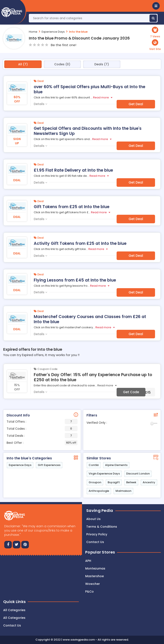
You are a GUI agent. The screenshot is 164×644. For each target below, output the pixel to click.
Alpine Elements (116, 465)
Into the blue (78, 32)
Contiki (94, 465)
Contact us (95, 542)
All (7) (23, 64)
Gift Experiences (49, 465)
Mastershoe (94, 576)
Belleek (131, 482)
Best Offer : (42, 443)
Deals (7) (102, 64)
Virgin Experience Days (104, 474)
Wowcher (93, 584)
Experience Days (53, 32)
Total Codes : (42, 429)
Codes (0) (62, 64)
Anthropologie (99, 491)
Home (33, 32)
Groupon (95, 482)
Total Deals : (42, 436)
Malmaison (123, 491)
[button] (156, 6)
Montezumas (95, 568)
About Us (93, 519)
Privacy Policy (97, 534)
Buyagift (114, 482)
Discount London (138, 474)
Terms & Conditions (102, 527)
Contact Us (12, 625)
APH (88, 561)
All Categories (14, 610)
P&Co (89, 591)
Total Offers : (42, 421)
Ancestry (149, 482)
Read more (101, 97)
